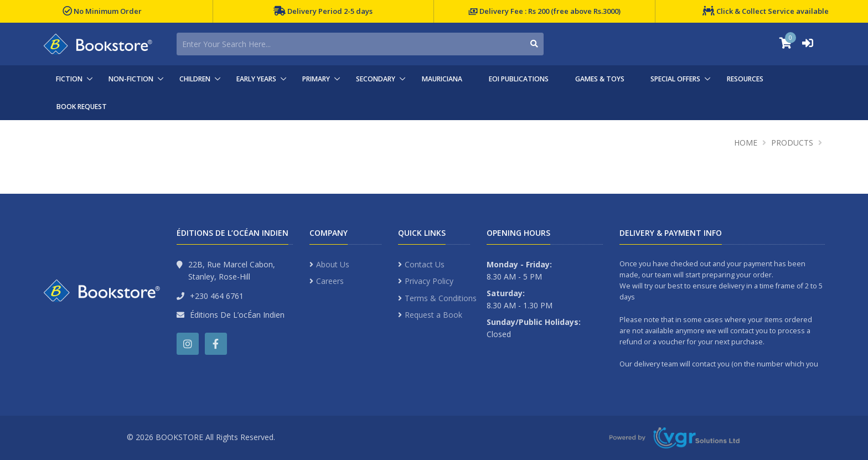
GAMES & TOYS (600, 79)
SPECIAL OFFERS (675, 79)
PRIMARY (316, 79)
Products (792, 143)
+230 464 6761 (217, 296)
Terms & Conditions (441, 298)
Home (746, 143)
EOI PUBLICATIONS (519, 79)
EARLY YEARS (256, 79)
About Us (333, 264)
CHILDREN (195, 79)
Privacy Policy (429, 281)
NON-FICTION (131, 79)
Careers (330, 281)
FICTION (69, 79)
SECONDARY (376, 79)
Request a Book (433, 315)
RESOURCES (745, 79)
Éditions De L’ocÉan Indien (237, 315)
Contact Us (425, 264)
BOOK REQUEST (82, 107)
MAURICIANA (442, 79)
